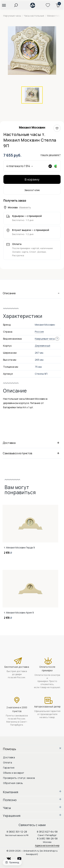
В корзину (32, 179)
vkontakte (11, 858)
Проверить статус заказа (19, 778)
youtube (21, 858)
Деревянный (42, 346)
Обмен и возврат (14, 773)
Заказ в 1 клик (32, 190)
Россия (39, 332)
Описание (32, 293)
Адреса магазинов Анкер (47, 845)
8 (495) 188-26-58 (47, 838)
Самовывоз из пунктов (32, 453)
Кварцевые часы (45, 339)
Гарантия (9, 768)
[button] (4, 5)
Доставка (32, 443)
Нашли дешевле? (51, 155)
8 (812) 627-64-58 (47, 832)
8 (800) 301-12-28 (17, 832)
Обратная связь (13, 783)
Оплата (8, 762)
